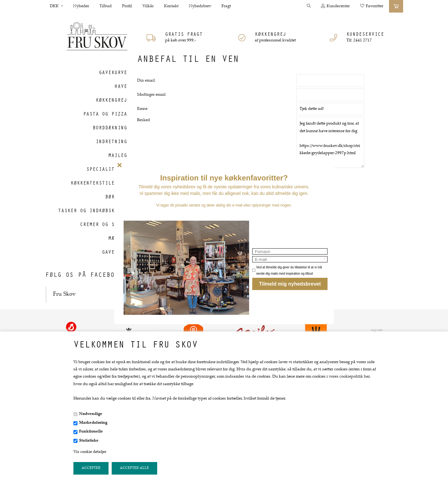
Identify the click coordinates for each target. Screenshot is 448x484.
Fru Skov (64, 294)
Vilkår (148, 6)
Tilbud (106, 6)
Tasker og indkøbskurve (93, 211)
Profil (127, 6)
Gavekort (115, 253)
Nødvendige (91, 414)
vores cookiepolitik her (349, 377)
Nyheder (81, 6)
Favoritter (372, 6)
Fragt (226, 6)
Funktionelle (91, 432)
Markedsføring (93, 423)
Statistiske (89, 441)
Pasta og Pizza (105, 115)
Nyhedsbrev (200, 6)
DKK (56, 6)
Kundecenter (335, 6)
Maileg (118, 156)
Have (121, 87)
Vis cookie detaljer (90, 452)
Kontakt (171, 6)
